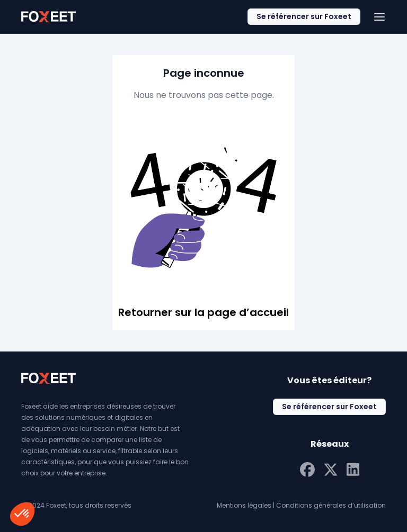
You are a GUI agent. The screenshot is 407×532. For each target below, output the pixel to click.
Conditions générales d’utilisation (331, 505)
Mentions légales (244, 505)
